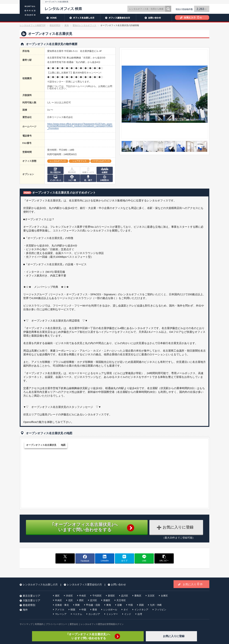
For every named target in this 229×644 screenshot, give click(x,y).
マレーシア (61, 614)
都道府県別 (55, 25)
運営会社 (74, 624)
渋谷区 (69, 596)
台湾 (140, 614)
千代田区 (97, 596)
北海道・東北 (62, 605)
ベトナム (77, 614)
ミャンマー (112, 614)
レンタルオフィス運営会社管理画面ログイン (102, 624)
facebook (85, 558)
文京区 (151, 596)
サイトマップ (26, 624)
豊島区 (138, 596)
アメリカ (60, 610)
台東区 (164, 596)
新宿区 (111, 596)
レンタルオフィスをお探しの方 (82, 18)
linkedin (105, 558)
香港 (95, 610)
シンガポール (110, 610)
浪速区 (107, 600)
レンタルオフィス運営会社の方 (118, 18)
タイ (126, 610)
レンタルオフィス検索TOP (33, 25)
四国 (141, 605)
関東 (77, 605)
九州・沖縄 (156, 605)
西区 (81, 600)
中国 (130, 605)
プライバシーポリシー (57, 624)
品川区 (125, 596)
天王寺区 (121, 600)
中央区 (83, 596)
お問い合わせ (154, 18)
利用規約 (39, 624)
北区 (70, 600)
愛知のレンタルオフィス (84, 25)
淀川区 (93, 600)
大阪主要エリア (31, 600)
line (144, 558)
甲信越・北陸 (93, 605)
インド (128, 614)
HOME (42, 18)
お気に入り (193, 584)
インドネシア (141, 610)
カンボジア (94, 614)
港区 (57, 596)
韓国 (73, 610)
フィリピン (160, 610)
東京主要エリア (31, 596)
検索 (168, 9)
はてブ (125, 558)
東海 (67, 25)
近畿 (120, 605)
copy (164, 558)
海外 (25, 610)
